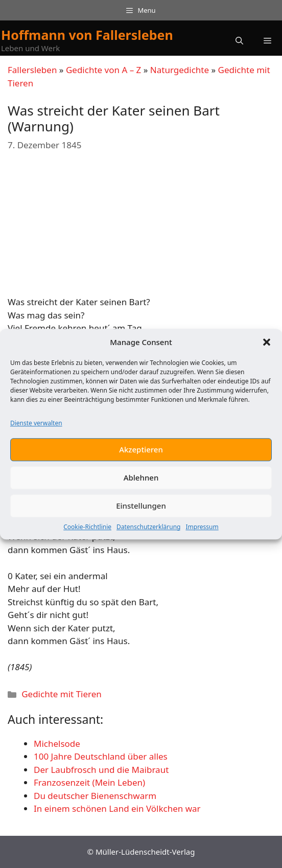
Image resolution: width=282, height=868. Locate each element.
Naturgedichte (180, 70)
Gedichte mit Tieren (62, 694)
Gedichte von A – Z (103, 70)
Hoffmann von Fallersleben (87, 35)
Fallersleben (32, 70)
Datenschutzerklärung (148, 527)
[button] (267, 343)
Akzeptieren (141, 450)
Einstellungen (141, 507)
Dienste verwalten (36, 424)
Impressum (202, 527)
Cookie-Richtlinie (87, 527)
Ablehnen (141, 478)
